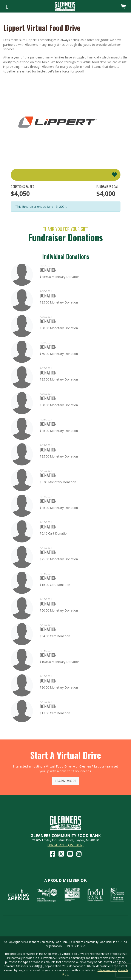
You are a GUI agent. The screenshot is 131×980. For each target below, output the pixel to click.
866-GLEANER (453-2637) (65, 845)
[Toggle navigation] (7, 6)
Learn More (65, 781)
